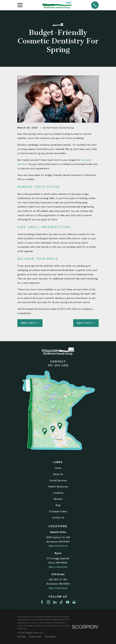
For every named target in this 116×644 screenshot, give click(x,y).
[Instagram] (48, 602)
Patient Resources (58, 487)
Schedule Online (58, 511)
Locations (58, 493)
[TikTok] (61, 602)
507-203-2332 (58, 365)
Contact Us (58, 518)
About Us (58, 474)
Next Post (86, 323)
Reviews (58, 499)
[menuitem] (22, 636)
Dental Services (58, 480)
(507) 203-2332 (69, 309)
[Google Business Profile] (74, 602)
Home (58, 468)
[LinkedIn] (55, 602)
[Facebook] (42, 602)
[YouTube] (68, 602)
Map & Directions (58, 546)
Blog (58, 505)
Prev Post (30, 323)
